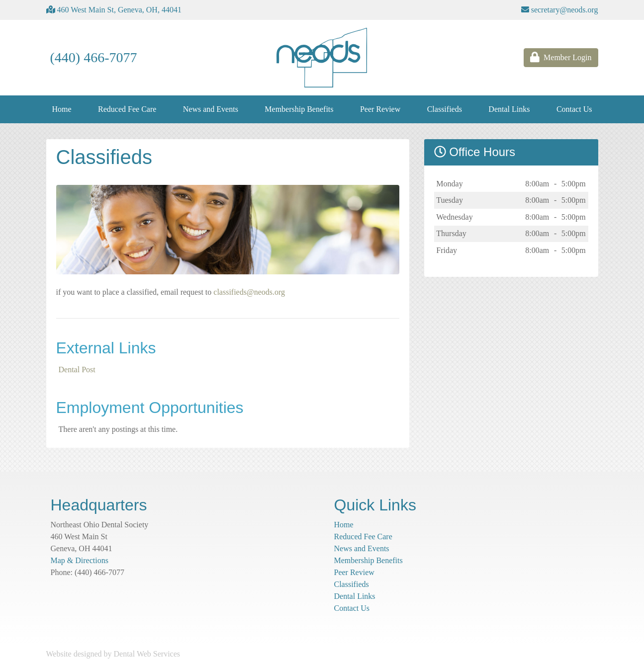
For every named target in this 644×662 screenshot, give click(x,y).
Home (62, 109)
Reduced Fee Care (127, 109)
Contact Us (574, 109)
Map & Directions (80, 560)
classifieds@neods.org (249, 292)
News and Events (211, 109)
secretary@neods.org (560, 10)
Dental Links (509, 109)
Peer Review (380, 109)
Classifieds (445, 109)
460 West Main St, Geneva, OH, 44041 (114, 10)
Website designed (74, 654)
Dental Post (77, 370)
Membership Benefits (299, 109)
